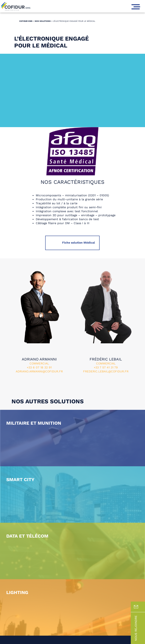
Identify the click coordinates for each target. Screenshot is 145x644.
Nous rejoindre (140, 628)
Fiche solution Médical (78, 243)
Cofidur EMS (26, 21)
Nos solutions (43, 21)
